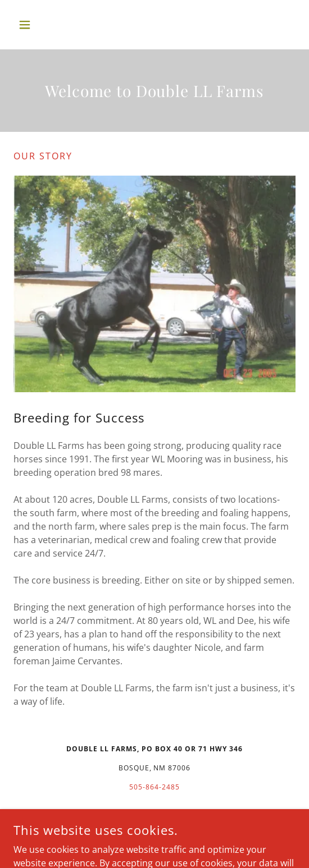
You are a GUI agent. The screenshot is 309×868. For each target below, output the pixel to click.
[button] (35, 25)
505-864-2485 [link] (154, 787)
